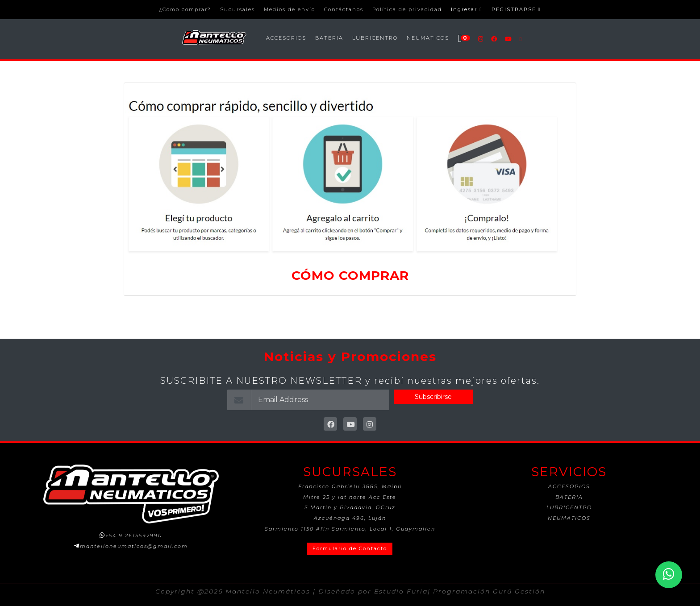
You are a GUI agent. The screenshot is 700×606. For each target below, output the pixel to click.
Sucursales (237, 9)
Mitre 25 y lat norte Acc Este (350, 497)
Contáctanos (344, 9)
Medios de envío (290, 9)
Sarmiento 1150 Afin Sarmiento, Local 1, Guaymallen (350, 529)
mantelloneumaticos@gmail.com (134, 546)
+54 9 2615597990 (134, 535)
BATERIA (329, 38)
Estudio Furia (401, 591)
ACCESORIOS (286, 38)
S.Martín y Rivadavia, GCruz (350, 507)
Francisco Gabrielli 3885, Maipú (350, 486)
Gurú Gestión (519, 591)
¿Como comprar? (185, 9)
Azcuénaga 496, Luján (350, 518)
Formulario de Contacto (350, 548)
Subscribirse (433, 397)
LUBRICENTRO (375, 38)
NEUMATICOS (428, 38)
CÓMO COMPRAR (350, 275)
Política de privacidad (407, 9)
